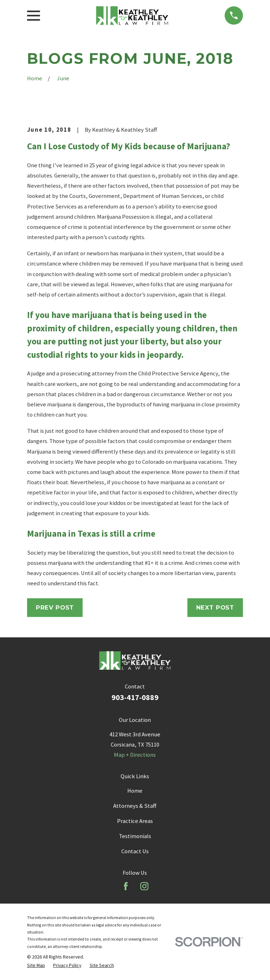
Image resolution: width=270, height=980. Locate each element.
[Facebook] (126, 886)
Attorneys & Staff (135, 806)
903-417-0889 (135, 697)
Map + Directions (135, 755)
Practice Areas (135, 821)
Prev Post (55, 607)
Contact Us (135, 851)
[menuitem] (36, 965)
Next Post (215, 607)
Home (135, 791)
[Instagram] (144, 886)
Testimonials (135, 836)
